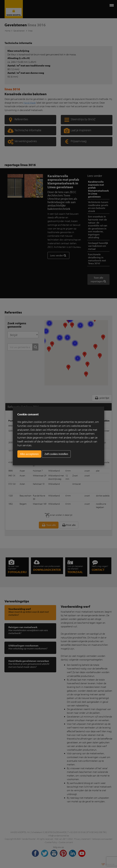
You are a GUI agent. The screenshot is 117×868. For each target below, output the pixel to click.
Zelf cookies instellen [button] (56, 454)
